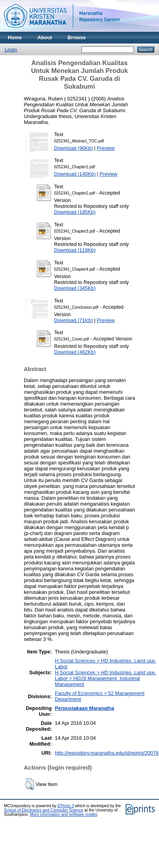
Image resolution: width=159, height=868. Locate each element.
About (45, 37)
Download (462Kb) (75, 352)
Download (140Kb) (75, 174)
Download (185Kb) (75, 212)
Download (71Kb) (73, 320)
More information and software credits (64, 814)
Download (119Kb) (75, 250)
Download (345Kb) (75, 288)
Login (11, 50)
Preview (106, 148)
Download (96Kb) (73, 148)
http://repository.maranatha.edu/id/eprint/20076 (107, 753)
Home (15, 37)
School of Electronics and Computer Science (44, 810)
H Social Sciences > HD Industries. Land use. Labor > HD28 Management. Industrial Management (106, 678)
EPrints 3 (66, 806)
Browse (77, 37)
